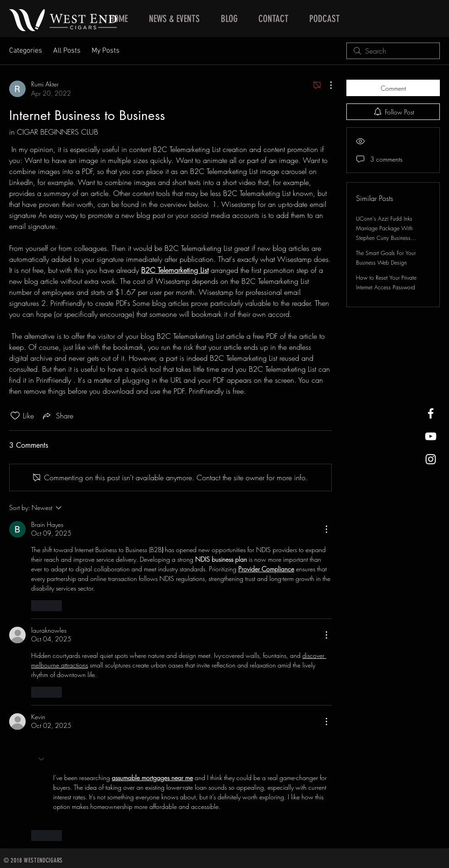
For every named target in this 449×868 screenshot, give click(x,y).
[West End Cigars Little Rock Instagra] (431, 459)
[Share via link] (57, 416)
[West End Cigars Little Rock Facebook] (431, 413)
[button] (42, 759)
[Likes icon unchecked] (15, 416)
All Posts (67, 51)
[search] (393, 51)
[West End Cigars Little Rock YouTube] (431, 436)
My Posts (106, 51)
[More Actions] (326, 85)
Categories (26, 51)
